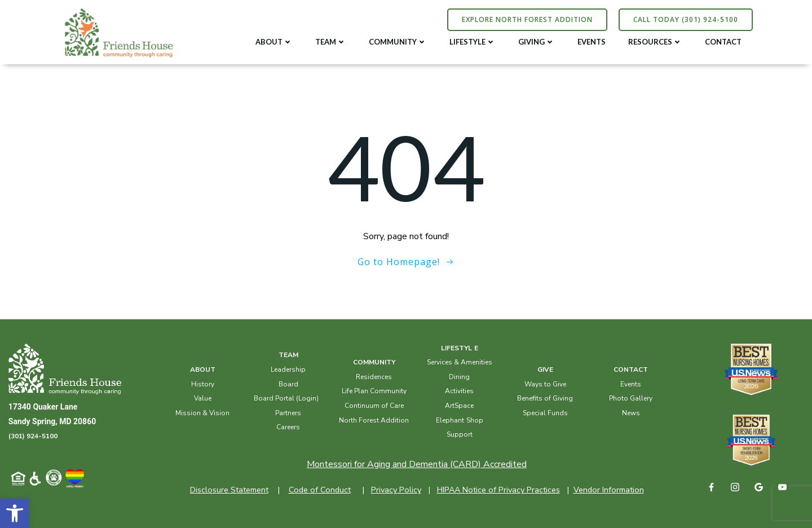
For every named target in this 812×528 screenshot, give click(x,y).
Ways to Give (545, 383)
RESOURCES (656, 41)
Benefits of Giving (545, 398)
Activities (459, 390)
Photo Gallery (631, 398)
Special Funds (545, 412)
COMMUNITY (398, 41)
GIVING (537, 41)
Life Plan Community (374, 390)
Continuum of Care (374, 405)
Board (288, 383)
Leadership (289, 369)
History (203, 383)
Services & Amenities (460, 362)
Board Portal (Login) (286, 398)
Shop (475, 419)
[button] (15, 513)
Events (631, 383)
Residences (374, 376)
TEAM (331, 41)
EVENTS (592, 41)
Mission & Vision (203, 412)
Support (460, 434)
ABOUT (275, 41)
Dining (459, 376)
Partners (289, 412)
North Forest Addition (374, 419)
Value (203, 398)
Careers (289, 426)
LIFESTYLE (473, 41)
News (630, 412)
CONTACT (724, 41)
